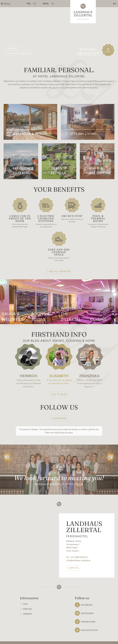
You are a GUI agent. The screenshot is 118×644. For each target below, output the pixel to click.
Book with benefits (20, 54)
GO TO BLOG (60, 394)
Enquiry (13, 48)
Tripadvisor (88, 616)
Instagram (87, 608)
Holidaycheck (89, 624)
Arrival (28, 603)
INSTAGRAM (60, 418)
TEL (31, 4)
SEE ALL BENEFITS (60, 271)
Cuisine (99, 319)
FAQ (25, 598)
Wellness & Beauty (30, 134)
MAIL (48, 4)
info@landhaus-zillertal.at (78, 555)
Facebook (87, 599)
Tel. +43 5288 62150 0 (77, 551)
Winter (108, 52)
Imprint (28, 608)
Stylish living (83, 134)
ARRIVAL (74, 562)
